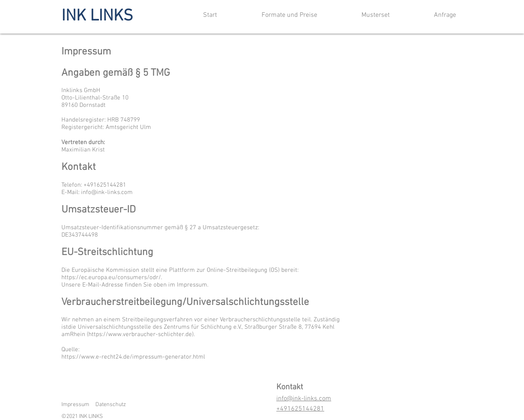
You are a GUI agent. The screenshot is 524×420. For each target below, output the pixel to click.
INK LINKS (97, 16)
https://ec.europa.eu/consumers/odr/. (112, 278)
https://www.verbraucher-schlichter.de (140, 334)
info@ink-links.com (107, 192)
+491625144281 (300, 409)
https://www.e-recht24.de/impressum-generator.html (133, 357)
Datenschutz (111, 405)
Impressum (75, 405)
